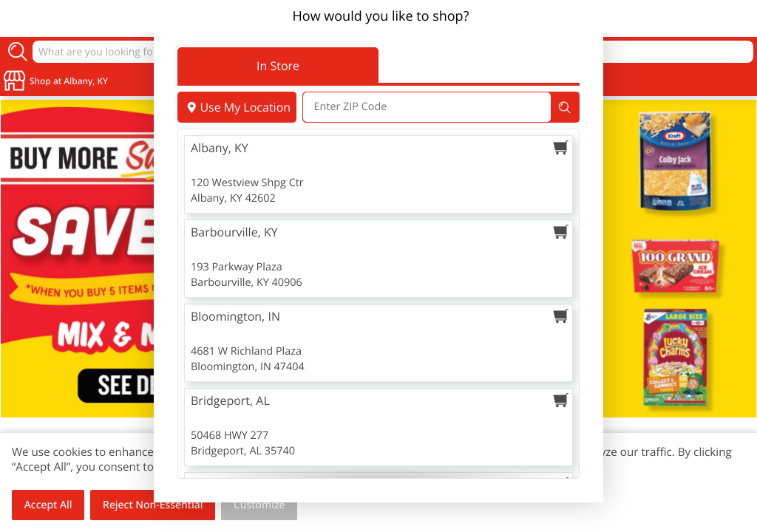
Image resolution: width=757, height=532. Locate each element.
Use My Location (237, 107)
